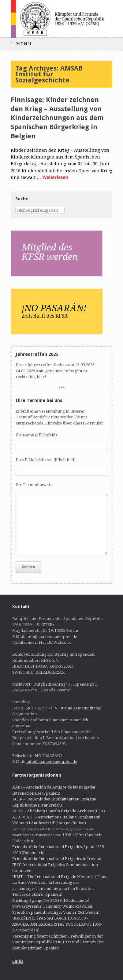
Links (18, 961)
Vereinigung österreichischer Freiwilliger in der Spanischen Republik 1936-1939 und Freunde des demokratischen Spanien (58, 942)
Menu (21, 44)
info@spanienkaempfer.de (52, 761)
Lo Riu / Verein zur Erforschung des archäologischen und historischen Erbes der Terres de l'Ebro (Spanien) (53, 888)
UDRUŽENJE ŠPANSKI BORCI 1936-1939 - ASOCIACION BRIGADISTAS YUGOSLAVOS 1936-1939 (57, 924)
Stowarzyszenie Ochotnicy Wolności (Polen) (53, 906)
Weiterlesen (55, 177)
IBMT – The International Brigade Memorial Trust (60, 877)
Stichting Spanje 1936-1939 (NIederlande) (51, 900)
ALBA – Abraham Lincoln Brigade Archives (53, 811)
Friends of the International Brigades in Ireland (57, 859)
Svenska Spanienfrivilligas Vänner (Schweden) (56, 912)
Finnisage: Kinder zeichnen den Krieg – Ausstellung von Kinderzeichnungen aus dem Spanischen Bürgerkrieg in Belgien (57, 118)
